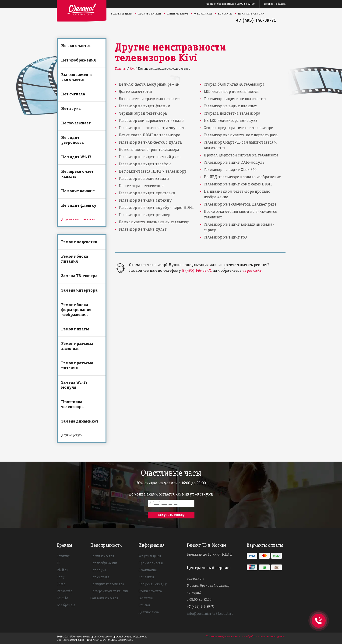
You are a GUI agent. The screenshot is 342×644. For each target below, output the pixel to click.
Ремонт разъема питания (77, 366)
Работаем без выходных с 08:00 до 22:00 (230, 4)
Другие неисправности (78, 219)
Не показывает (76, 123)
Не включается (76, 46)
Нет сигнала (73, 94)
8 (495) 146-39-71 (197, 271)
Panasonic (64, 591)
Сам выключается (104, 598)
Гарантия (146, 598)
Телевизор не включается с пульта (150, 143)
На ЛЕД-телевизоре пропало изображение (242, 177)
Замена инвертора (79, 291)
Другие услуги (72, 435)
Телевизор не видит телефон (145, 164)
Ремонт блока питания (75, 259)
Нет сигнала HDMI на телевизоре (149, 135)
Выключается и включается (76, 77)
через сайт (252, 271)
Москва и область (275, 4)
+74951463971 (319, 615)
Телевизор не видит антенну (145, 201)
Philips (62, 570)
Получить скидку (251, 14)
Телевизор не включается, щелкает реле (240, 204)
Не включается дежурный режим (149, 85)
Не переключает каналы (77, 174)
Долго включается (135, 92)
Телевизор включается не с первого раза (241, 135)
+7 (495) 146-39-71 (256, 21)
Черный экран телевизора (143, 114)
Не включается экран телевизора (149, 150)
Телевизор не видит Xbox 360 (230, 170)
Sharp (61, 584)
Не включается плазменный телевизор (154, 222)
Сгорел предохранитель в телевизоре (238, 128)
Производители (150, 14)
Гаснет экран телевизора (142, 186)
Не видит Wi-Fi (76, 157)
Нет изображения (79, 60)
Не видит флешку (79, 206)
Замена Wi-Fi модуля (74, 385)
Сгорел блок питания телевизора (234, 85)
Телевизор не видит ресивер (144, 215)
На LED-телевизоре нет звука (231, 121)
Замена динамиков (80, 421)
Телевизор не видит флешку (144, 106)
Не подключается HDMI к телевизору (153, 172)
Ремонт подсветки (79, 242)
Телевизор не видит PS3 (225, 237)
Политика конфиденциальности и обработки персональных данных (246, 636)
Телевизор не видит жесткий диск (150, 157)
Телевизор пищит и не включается (235, 99)
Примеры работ (178, 14)
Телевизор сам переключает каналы (152, 121)
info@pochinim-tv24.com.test (210, 614)
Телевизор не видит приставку (147, 193)
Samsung (63, 556)
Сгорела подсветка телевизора (232, 114)
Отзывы (144, 605)
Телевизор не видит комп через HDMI (238, 184)
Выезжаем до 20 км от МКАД (209, 555)
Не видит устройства (72, 140)
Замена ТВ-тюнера (79, 276)
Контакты (225, 14)
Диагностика (149, 612)
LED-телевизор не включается (231, 92)
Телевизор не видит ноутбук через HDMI (156, 208)
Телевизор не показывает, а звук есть (152, 128)
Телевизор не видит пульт (143, 230)
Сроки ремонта (150, 591)
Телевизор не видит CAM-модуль (234, 163)
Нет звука (71, 109)
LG (59, 563)
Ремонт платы (75, 329)
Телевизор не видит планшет (231, 106)
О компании (203, 14)
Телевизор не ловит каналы (144, 179)
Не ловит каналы (78, 191)
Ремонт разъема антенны (77, 346)
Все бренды (66, 605)
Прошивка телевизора (72, 405)
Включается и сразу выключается (150, 99)
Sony (61, 577)
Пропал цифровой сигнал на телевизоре (241, 155)
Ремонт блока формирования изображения (76, 310)
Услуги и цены (122, 14)
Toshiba (63, 598)
